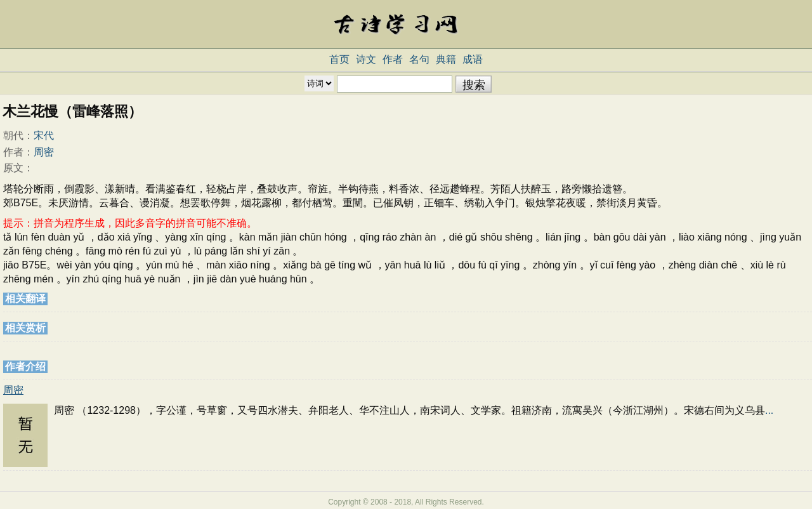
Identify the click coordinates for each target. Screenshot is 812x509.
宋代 (44, 136)
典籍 (446, 59)
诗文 (366, 59)
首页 (339, 59)
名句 (419, 59)
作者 (393, 59)
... (769, 410)
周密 (44, 152)
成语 (473, 59)
